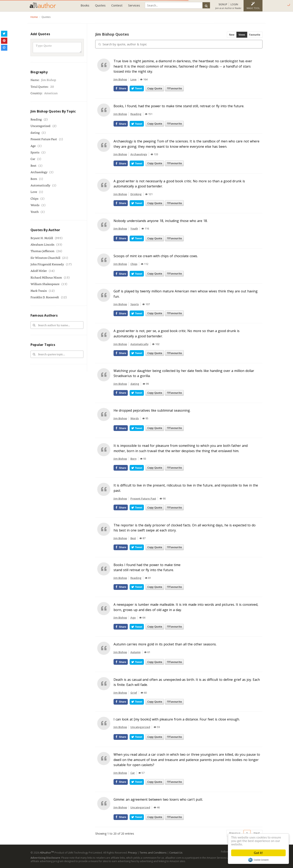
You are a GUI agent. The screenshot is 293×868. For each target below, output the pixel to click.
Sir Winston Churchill (45, 258)
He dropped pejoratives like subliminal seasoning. (152, 410)
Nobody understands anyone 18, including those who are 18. (161, 221)
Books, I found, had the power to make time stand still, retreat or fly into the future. (179, 106)
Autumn (136, 652)
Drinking (136, 194)
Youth (35, 212)
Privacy (132, 853)
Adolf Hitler (39, 271)
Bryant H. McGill (42, 238)
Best (33, 166)
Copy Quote (155, 88)
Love (34, 192)
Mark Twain (39, 291)
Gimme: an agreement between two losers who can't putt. (158, 799)
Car (33, 159)
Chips (34, 198)
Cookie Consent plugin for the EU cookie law (258, 860)
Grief (134, 693)
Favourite (255, 35)
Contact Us (176, 853)
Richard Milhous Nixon (46, 277)
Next (257, 833)
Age (33, 146)
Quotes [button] (100, 5)
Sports (35, 152)
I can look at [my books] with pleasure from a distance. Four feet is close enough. (177, 719)
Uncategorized (40, 126)
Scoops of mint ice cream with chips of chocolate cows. (156, 256)
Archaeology (39, 172)
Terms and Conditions (153, 853)
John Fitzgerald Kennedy (47, 264)
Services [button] (134, 5)
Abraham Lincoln (42, 244)
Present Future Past (44, 139)
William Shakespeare (45, 284)
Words (35, 205)
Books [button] (85, 5)
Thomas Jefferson (42, 251)
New (232, 35)
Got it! (258, 853)
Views (242, 35)
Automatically (40, 185)
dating (35, 133)
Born (34, 179)
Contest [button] (117, 5)
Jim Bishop (120, 79)
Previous (235, 833)
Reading (36, 119)
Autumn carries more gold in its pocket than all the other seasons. (165, 644)
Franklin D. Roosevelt (45, 297)
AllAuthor (47, 853)
